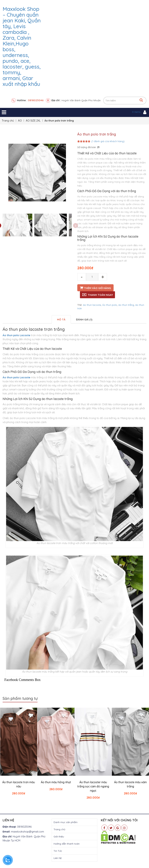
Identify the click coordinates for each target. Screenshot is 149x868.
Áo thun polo (110, 305)
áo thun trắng (126, 305)
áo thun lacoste (92, 305)
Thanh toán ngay (100, 295)
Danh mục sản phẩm (66, 822)
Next (76, 226)
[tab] (61, 319)
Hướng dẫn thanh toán (67, 844)
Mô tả (61, 319)
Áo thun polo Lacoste (16, 335)
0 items (136, 112)
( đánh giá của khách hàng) (108, 141)
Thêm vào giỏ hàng (98, 288)
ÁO (20, 121)
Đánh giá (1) (84, 319)
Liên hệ (58, 858)
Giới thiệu (59, 837)
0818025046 (36, 100)
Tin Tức (58, 851)
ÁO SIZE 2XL (33, 121)
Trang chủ (8, 121)
